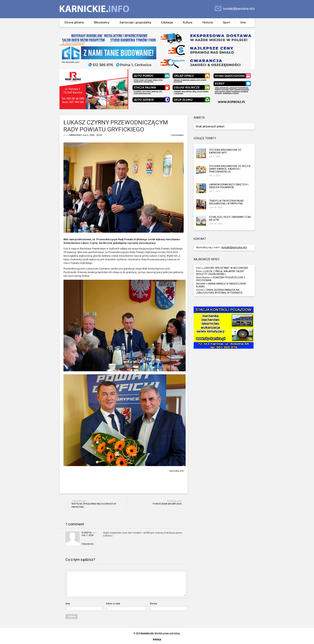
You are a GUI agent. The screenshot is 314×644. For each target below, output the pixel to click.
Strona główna (74, 22)
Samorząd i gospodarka (135, 22)
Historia (208, 22)
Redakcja (157, 639)
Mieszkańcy (102, 22)
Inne (243, 22)
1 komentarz (177, 135)
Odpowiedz (88, 544)
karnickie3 (75, 135)
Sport (226, 22)
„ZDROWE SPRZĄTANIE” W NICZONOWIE (226, 268)
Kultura (188, 22)
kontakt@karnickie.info (239, 9)
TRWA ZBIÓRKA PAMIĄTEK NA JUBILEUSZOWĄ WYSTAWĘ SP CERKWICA (219, 291)
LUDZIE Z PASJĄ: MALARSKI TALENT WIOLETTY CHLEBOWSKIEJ (220, 273)
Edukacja (167, 22)
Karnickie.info (147, 633)
